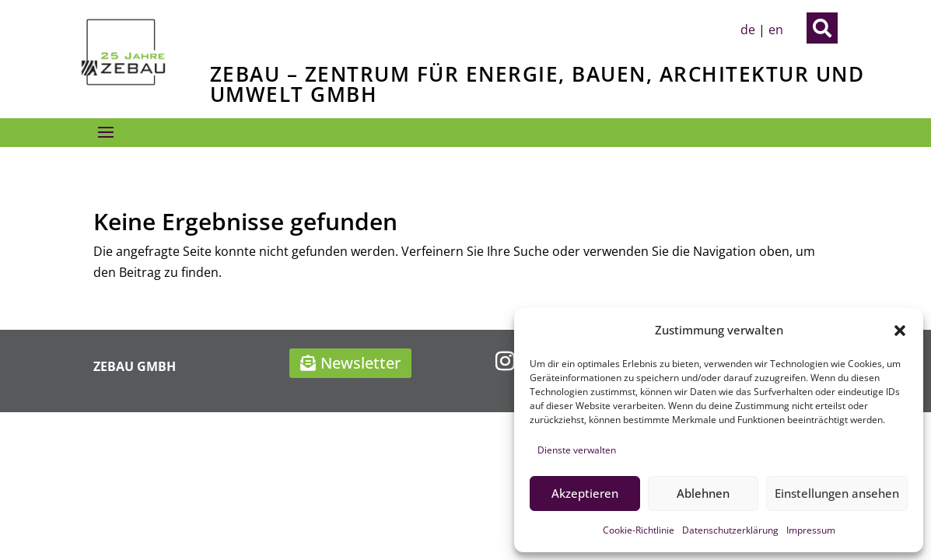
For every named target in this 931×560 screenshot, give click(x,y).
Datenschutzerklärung (730, 530)
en (776, 30)
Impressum (811, 530)
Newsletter (360, 363)
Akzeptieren (585, 493)
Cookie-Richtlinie (639, 530)
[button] (900, 331)
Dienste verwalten (577, 450)
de (748, 30)
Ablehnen (703, 493)
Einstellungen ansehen (837, 493)
